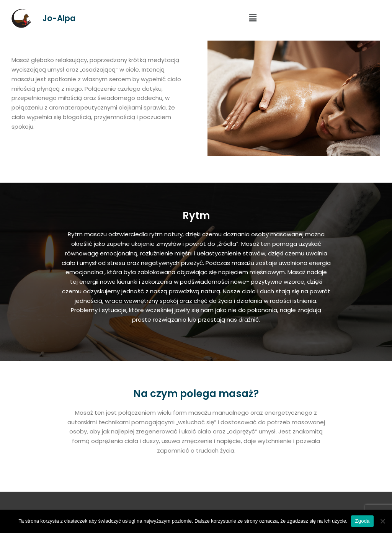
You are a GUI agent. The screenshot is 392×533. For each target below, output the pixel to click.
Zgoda (362, 521)
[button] (253, 18)
